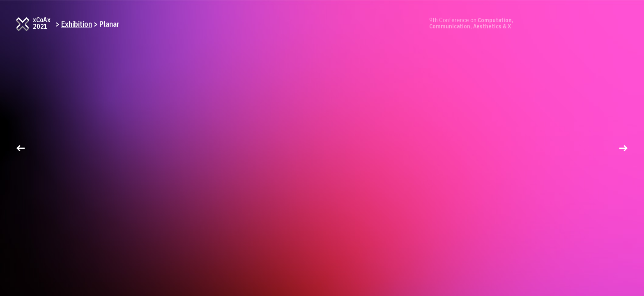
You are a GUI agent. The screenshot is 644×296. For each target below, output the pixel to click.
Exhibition (77, 24)
